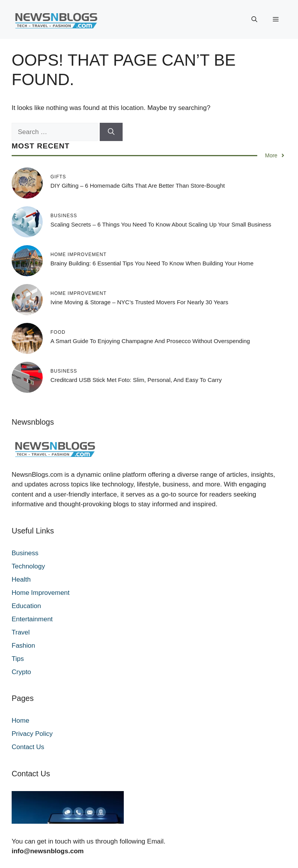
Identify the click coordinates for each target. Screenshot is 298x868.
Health (21, 580)
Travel (21, 632)
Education (26, 606)
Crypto (21, 672)
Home (20, 721)
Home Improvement (41, 593)
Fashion (23, 646)
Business (25, 553)
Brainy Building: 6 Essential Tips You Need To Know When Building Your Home (152, 263)
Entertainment (32, 619)
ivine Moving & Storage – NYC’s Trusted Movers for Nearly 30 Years (139, 302)
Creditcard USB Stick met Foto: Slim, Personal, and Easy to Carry (136, 380)
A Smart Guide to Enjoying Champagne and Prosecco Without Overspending (150, 341)
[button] (254, 19)
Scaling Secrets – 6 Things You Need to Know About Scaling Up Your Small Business (161, 224)
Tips (18, 659)
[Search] (111, 132)
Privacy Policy (32, 734)
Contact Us (28, 747)
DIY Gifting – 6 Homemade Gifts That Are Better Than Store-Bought (138, 186)
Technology (28, 566)
